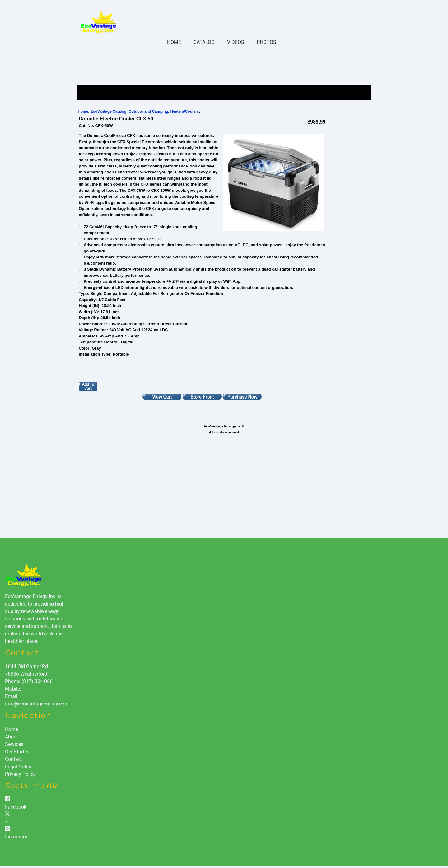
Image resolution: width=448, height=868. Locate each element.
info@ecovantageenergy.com (37, 704)
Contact (14, 759)
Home (174, 42)
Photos (266, 42)
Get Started (17, 752)
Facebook (16, 807)
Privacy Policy (20, 774)
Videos (236, 42)
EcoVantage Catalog (108, 111)
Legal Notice (19, 767)
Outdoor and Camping (148, 111)
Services (14, 744)
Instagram (16, 837)
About (12, 737)
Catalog (204, 42)
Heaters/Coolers (184, 111)
